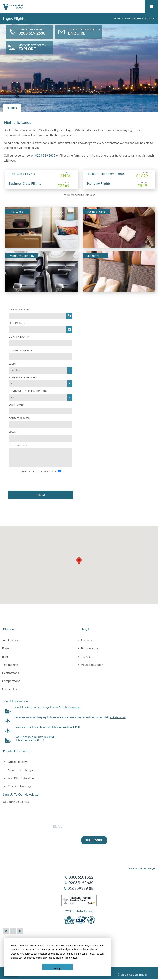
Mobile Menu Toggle (152, 6)
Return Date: (17, 323)
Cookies (86, 640)
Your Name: (16, 405)
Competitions (11, 681)
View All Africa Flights (80, 195)
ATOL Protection (92, 665)
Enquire (7, 648)
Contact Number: (20, 418)
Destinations (10, 673)
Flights (12, 108)
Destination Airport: (22, 350)
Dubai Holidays (18, 762)
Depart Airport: (19, 337)
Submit (40, 495)
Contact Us (9, 689)
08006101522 (81, 877)
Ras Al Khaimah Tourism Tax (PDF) (35, 737)
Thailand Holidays (20, 786)
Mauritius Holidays (20, 770)
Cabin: (13, 364)
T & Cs (85, 657)
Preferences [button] (71, 958)
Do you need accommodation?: (29, 391)
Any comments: (18, 445)
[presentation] (39, 482)
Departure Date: (19, 309)
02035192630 (81, 882)
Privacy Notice (91, 648)
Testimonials (10, 665)
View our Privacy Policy (142, 868)
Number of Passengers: (24, 377)
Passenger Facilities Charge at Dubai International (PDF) (48, 727)
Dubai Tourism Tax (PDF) (29, 740)
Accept (58, 969)
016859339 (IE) (81, 888)
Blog (5, 657)
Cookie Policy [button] (87, 954)
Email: (13, 432)
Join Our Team (12, 640)
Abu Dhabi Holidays (21, 778)
